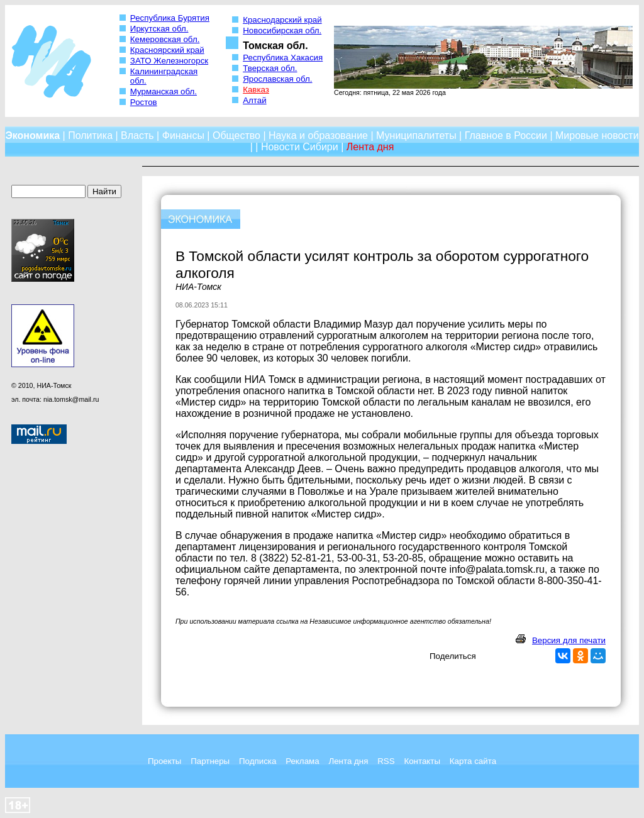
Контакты (422, 761)
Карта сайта (473, 761)
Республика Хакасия (283, 58)
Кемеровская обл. (165, 39)
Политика (90, 135)
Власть (137, 135)
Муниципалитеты (416, 135)
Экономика (32, 135)
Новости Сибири (300, 147)
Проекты (164, 761)
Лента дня (348, 761)
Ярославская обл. (277, 79)
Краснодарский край (282, 20)
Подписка (258, 761)
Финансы (183, 135)
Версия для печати (569, 640)
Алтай (254, 100)
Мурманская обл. (164, 91)
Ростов (144, 102)
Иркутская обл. (159, 29)
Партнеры (210, 761)
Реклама (302, 761)
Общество (236, 135)
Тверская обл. (270, 68)
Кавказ (256, 90)
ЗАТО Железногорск (169, 61)
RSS (386, 761)
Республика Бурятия (170, 18)
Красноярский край (167, 50)
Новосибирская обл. (282, 30)
